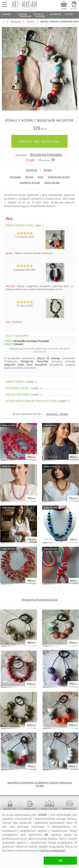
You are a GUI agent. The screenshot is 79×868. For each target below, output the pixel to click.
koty (41, 177)
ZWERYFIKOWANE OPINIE (25, 225)
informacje (69, 809)
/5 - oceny (38, 160)
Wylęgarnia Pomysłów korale (40, 600)
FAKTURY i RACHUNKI (24, 395)
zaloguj (74, 9)
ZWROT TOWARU (22, 382)
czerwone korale (30, 182)
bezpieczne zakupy (10, 810)
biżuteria (32, 170)
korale (48, 170)
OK (60, 861)
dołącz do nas (49, 809)
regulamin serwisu (30, 810)
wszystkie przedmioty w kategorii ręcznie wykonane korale (40, 784)
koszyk (64, 9)
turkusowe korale (59, 177)
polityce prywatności (53, 850)
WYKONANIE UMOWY (24, 388)
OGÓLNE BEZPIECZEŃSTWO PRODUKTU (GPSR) (38, 401)
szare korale (52, 182)
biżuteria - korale (57, 414)
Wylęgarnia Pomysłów (46, 155)
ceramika (15, 177)
